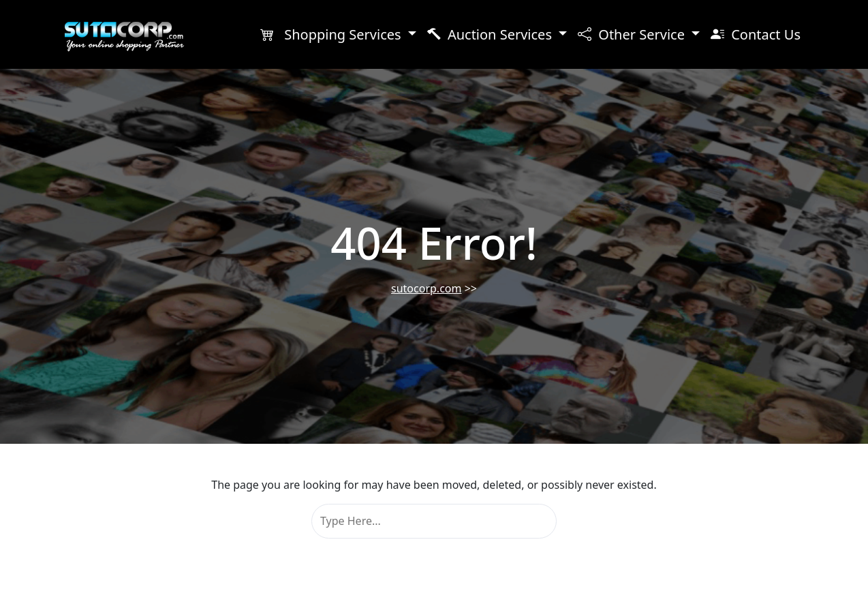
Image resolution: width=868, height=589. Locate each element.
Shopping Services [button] (332, 34)
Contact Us (756, 34)
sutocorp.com (426, 288)
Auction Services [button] (491, 34)
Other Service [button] (633, 34)
